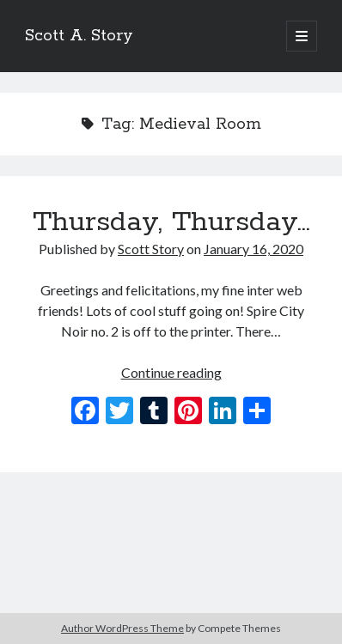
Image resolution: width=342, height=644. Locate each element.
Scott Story (151, 249)
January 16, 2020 (253, 249)
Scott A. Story (79, 36)
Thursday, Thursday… (171, 222)
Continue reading (171, 372)
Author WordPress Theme (122, 628)
